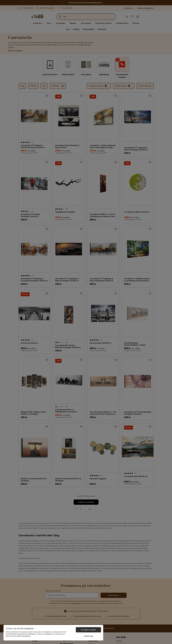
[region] (53, 633)
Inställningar (88, 636)
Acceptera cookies (88, 630)
